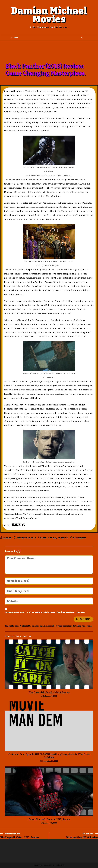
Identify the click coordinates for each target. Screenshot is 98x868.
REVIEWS (63, 538)
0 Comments (80, 538)
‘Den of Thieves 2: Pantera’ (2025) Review (49, 819)
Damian (7, 538)
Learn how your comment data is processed (69, 626)
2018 (44, 538)
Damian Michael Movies (49, 15)
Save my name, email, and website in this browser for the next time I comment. (45, 612)
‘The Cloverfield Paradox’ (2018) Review (49, 692)
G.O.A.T (52, 538)
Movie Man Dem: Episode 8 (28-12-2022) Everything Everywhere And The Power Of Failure (49, 756)
